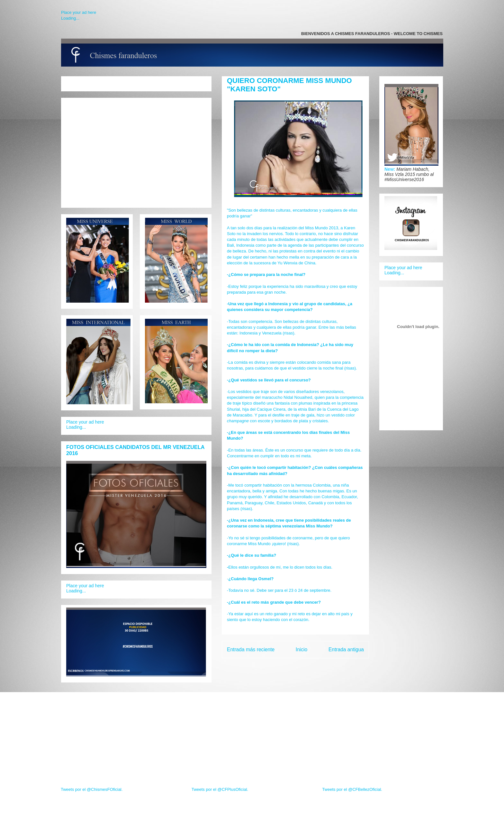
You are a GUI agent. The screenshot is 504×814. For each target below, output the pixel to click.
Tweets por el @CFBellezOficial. (352, 789)
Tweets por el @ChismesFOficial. (92, 789)
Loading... (70, 18)
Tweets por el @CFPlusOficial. (220, 789)
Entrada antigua (346, 649)
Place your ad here (79, 12)
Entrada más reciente (251, 649)
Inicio (301, 649)
